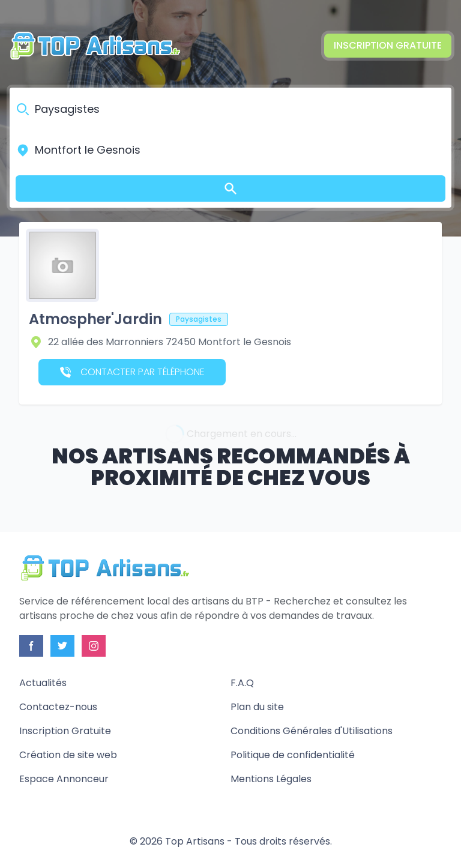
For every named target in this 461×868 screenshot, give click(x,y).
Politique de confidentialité (293, 755)
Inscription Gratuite (388, 45)
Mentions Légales (271, 779)
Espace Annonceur (64, 779)
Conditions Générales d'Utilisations (312, 731)
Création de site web (68, 755)
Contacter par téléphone (132, 372)
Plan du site (257, 707)
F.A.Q (242, 683)
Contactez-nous (58, 707)
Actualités (43, 683)
